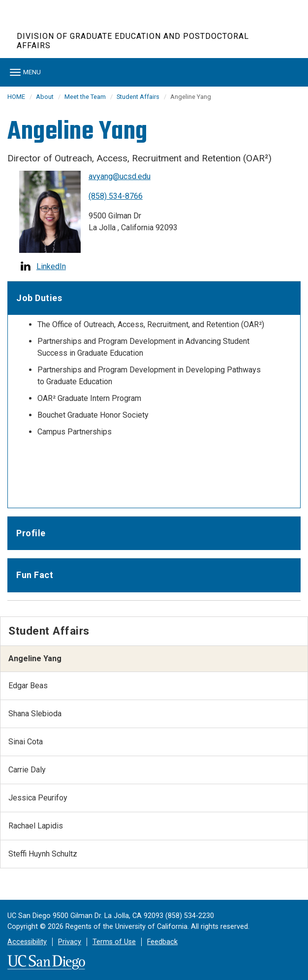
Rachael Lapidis (36, 826)
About (45, 97)
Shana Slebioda (35, 714)
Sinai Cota (26, 742)
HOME (16, 97)
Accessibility (27, 942)
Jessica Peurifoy (38, 798)
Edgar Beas (28, 686)
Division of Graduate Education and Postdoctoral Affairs (133, 41)
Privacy (70, 942)
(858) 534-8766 (116, 196)
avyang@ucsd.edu (120, 176)
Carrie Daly (27, 770)
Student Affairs (138, 97)
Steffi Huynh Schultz (43, 854)
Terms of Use (114, 942)
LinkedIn (51, 266)
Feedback (162, 942)
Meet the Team (85, 97)
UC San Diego (73, 24)
